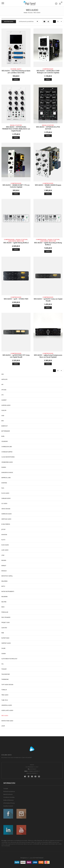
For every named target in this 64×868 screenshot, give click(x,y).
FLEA (3, 488)
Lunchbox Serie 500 (16, 241)
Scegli (16, 79)
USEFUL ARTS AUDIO (7, 710)
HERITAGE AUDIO (6, 519)
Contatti (6, 789)
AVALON (4, 410)
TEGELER (4, 669)
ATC (3, 395)
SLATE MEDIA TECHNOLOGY (9, 659)
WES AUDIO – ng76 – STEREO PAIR (16, 299)
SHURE (3, 648)
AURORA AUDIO (6, 405)
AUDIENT (4, 400)
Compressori (48, 69)
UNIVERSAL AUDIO (7, 705)
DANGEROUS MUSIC (7, 472)
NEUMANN (4, 597)
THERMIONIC (5, 679)
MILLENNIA (4, 581)
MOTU (3, 586)
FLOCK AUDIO (5, 493)
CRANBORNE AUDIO (7, 462)
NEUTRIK (4, 602)
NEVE (3, 607)
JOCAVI (3, 529)
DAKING (4, 467)
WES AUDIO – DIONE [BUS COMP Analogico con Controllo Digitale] (48, 72)
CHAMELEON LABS (7, 447)
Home (26, 13)
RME (3, 633)
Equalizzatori (16, 125)
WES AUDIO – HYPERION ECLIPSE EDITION (48, 128)
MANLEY (4, 566)
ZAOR (3, 726)
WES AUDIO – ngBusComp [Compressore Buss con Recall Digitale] (48, 356)
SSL (3, 664)
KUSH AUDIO (5, 545)
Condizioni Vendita (9, 797)
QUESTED (4, 628)
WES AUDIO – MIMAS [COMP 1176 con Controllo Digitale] (16, 186)
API (2, 384)
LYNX (3, 555)
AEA (3, 374)
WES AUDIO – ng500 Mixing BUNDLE (16, 243)
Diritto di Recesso (8, 800)
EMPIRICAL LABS (6, 478)
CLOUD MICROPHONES (8, 457)
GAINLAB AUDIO (6, 498)
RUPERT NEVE (5, 638)
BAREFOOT (5, 426)
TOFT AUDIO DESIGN (7, 685)
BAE (3, 421)
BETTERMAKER (6, 431)
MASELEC (4, 571)
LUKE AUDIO (5, 550)
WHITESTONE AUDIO (7, 721)
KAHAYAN (4, 535)
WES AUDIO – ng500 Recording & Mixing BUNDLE (48, 244)
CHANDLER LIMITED (7, 452)
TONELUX (4, 690)
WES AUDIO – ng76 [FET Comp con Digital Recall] (48, 300)
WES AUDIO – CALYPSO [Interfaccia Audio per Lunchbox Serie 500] (16, 72)
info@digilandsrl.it (34, 771)
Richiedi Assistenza (9, 791)
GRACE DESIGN (6, 509)
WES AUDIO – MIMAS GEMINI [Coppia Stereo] (48, 186)
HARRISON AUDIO (7, 514)
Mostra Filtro (9, 22)
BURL (3, 436)
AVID (3, 416)
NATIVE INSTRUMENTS (8, 591)
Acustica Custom (8, 806)
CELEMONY (5, 441)
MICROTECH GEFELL (7, 576)
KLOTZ (3, 540)
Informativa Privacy (9, 803)
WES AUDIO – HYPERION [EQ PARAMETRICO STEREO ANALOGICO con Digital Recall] (16, 129)
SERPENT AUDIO (6, 643)
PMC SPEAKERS (6, 617)
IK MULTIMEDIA (6, 524)
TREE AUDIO (5, 695)
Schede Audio (16, 69)
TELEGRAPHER (6, 674)
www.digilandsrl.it (32, 773)
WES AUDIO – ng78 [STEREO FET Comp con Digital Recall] (16, 356)
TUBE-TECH (5, 700)
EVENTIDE (4, 483)
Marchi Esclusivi (8, 794)
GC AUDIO (4, 503)
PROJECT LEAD (6, 622)
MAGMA (4, 560)
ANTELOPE (4, 379)
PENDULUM (5, 612)
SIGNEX (4, 654)
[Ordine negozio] (28, 21)
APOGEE (4, 390)
